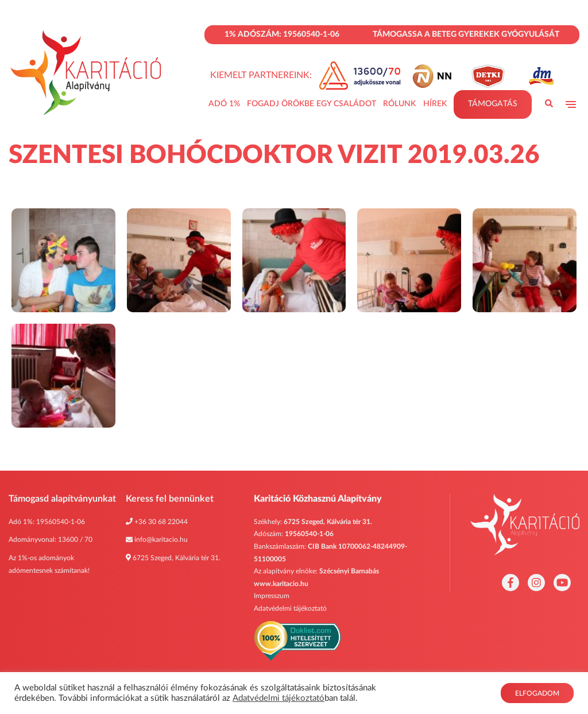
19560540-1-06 (61, 522)
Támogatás (493, 104)
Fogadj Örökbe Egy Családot (312, 104)
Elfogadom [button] (537, 693)
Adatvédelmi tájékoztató (290, 608)
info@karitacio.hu (161, 540)
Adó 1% (224, 104)
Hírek (435, 104)
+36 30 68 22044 (161, 522)
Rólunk (399, 104)
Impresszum (272, 596)
